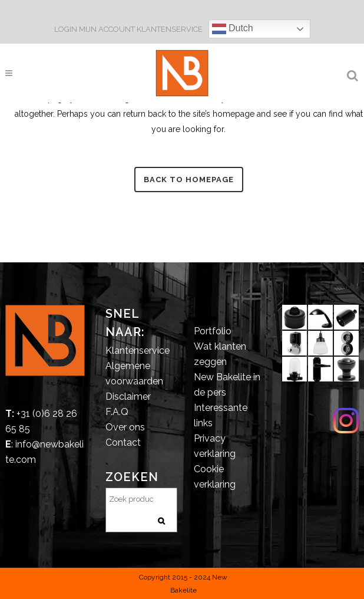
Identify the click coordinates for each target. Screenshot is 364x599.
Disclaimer (128, 396)
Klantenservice (138, 350)
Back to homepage (189, 180)
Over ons (125, 427)
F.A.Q (117, 412)
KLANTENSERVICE (170, 29)
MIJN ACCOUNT (107, 29)
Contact (123, 442)
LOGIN (67, 29)
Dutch (233, 29)
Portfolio (213, 331)
